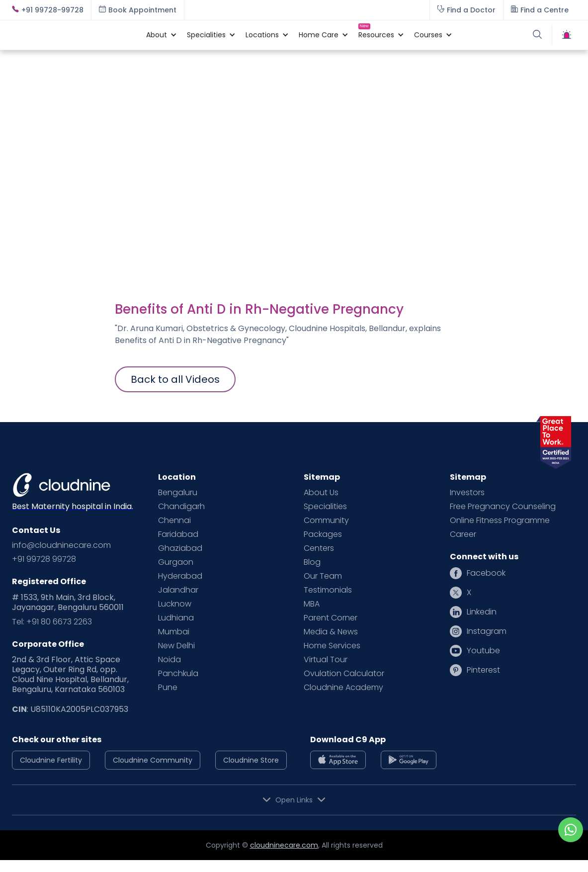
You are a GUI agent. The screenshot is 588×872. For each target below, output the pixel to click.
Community (326, 521)
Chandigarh (181, 507)
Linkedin (482, 612)
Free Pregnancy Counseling (503, 507)
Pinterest (483, 670)
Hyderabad (180, 576)
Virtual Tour (326, 660)
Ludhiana (176, 618)
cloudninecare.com (284, 845)
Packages (323, 534)
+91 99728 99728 (44, 559)
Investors (467, 493)
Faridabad (178, 534)
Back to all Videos (175, 379)
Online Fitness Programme (500, 521)
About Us (321, 493)
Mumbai (174, 632)
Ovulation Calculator (344, 674)
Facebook (486, 573)
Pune (168, 688)
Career (463, 534)
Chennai (174, 521)
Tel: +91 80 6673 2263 (52, 622)
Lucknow (175, 604)
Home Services (332, 646)
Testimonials (328, 590)
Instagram (487, 631)
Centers (319, 548)
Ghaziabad (180, 548)
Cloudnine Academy (343, 688)
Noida (169, 660)
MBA (312, 604)
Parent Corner (331, 618)
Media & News (331, 632)
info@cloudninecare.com (61, 545)
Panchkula (178, 674)
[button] (157, 35)
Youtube (483, 651)
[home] (74, 35)
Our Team (323, 576)
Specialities (325, 507)
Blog (312, 562)
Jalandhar (178, 590)
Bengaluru (178, 493)
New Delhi (176, 646)
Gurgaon (176, 562)
